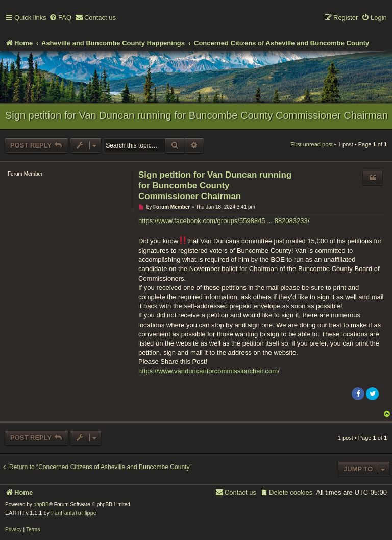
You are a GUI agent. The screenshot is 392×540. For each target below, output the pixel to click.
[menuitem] (60, 18)
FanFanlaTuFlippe (74, 513)
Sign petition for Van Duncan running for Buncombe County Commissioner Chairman (197, 115)
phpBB (41, 505)
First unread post (312, 144)
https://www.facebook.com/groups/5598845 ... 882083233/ (224, 221)
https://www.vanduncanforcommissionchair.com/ (209, 371)
